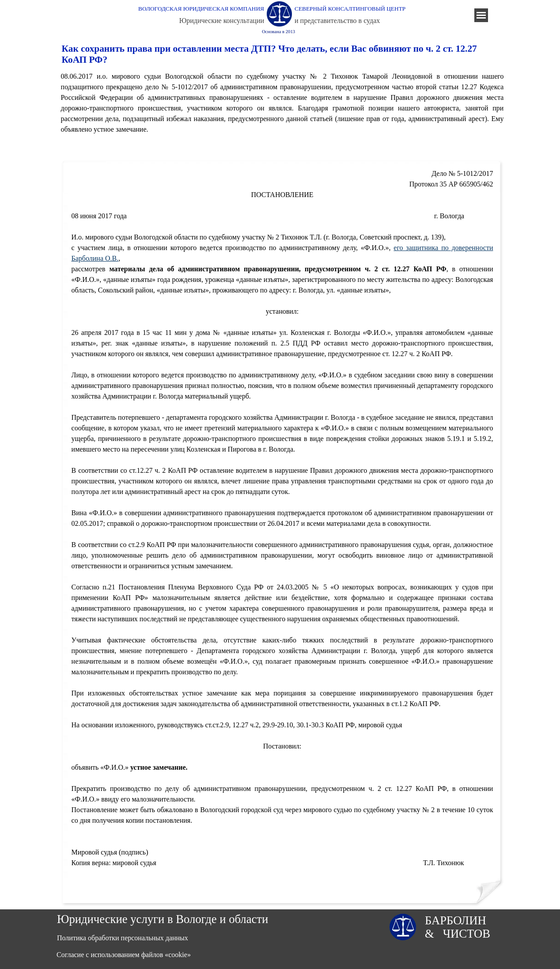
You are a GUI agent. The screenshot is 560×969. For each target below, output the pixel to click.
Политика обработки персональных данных (123, 938)
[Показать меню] (481, 15)
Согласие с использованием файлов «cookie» (124, 955)
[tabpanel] (282, 103)
